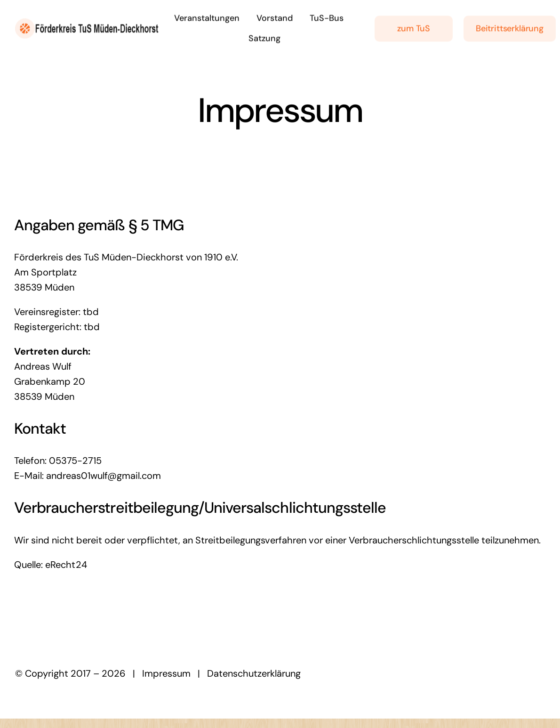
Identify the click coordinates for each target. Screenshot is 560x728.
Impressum (166, 673)
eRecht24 (66, 565)
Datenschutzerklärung (254, 673)
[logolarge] (87, 22)
